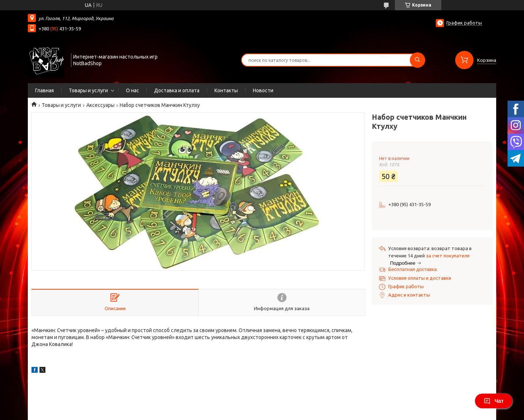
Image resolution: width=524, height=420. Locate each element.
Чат (494, 401)
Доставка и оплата (177, 90)
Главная (44, 90)
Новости (263, 90)
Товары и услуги (88, 90)
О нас (132, 90)
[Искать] (418, 60)
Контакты (226, 90)
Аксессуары (100, 105)
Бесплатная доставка (413, 269)
